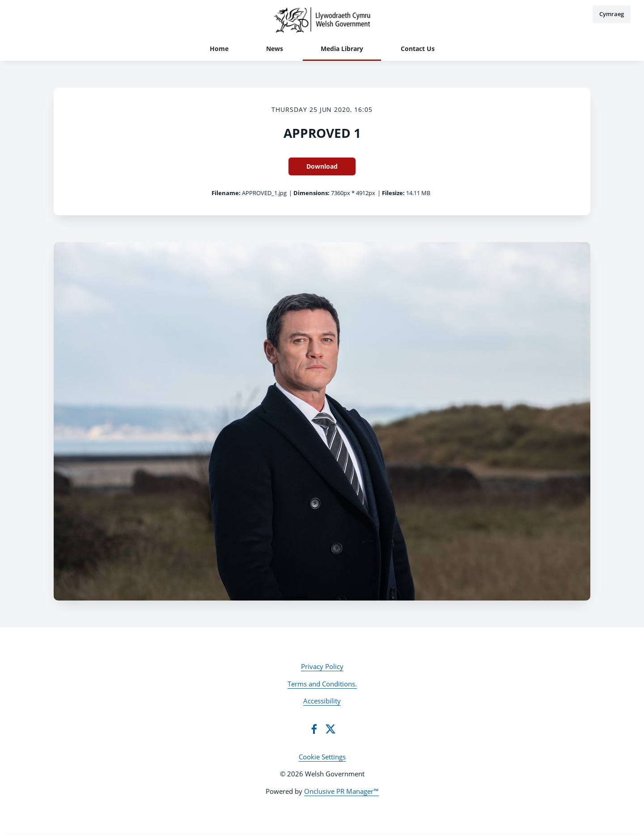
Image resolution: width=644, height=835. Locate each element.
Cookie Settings (322, 757)
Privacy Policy (322, 666)
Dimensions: (311, 193)
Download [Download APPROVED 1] (322, 166)
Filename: (226, 193)
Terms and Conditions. (322, 684)
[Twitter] (330, 729)
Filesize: (393, 193)
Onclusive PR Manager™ (341, 791)
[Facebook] (314, 729)
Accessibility (322, 701)
